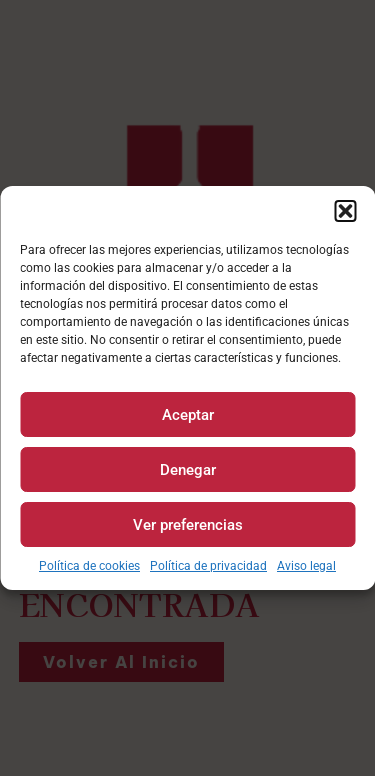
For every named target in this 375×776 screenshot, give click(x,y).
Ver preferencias (188, 525)
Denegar (188, 470)
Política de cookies (89, 566)
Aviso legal (306, 566)
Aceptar (188, 415)
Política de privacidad (208, 566)
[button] (345, 211)
